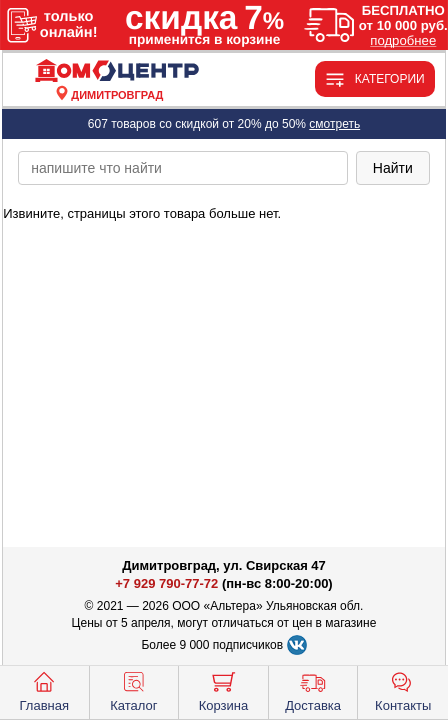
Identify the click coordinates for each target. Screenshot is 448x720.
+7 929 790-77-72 (166, 583)
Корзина (224, 690)
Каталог (133, 690)
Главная (44, 690)
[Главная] (117, 71)
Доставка (313, 690)
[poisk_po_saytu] (183, 168)
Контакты (403, 690)
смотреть (334, 124)
